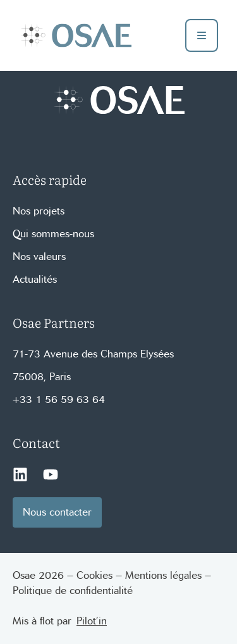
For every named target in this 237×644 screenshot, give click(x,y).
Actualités (35, 279)
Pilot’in (92, 621)
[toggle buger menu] (202, 35)
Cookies (94, 575)
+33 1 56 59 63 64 (59, 399)
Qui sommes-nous (53, 234)
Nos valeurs (39, 257)
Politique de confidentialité (73, 591)
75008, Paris (42, 377)
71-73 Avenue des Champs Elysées (93, 354)
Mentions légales (163, 575)
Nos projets (39, 211)
